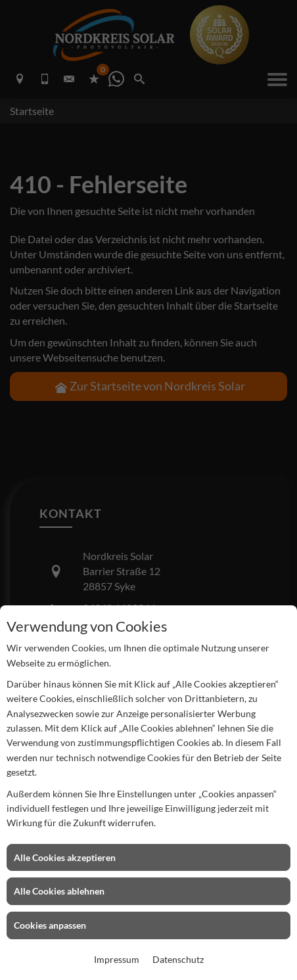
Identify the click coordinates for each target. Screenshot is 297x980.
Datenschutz (178, 959)
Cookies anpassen (50, 925)
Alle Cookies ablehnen (59, 891)
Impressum (117, 959)
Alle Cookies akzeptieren (65, 857)
